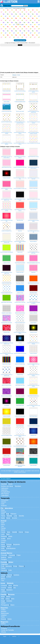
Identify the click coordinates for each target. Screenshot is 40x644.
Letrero (4, 592)
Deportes (4, 608)
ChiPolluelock (11, 548)
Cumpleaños (5, 492)
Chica (7, 599)
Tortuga (9, 544)
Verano (4, 502)
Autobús (16, 575)
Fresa (15, 566)
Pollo (3, 548)
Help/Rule (14, 636)
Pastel (3, 568)
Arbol (3, 514)
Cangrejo (12, 555)
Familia (4, 594)
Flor (2, 508)
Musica (4, 619)
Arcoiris (14, 518)
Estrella (21, 516)
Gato (3, 523)
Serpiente (16, 544)
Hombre (9, 601)
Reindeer (18, 486)
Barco (3, 579)
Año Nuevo (5, 494)
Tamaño (9, 516)
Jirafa (10, 536)
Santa (10, 484)
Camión (10, 575)
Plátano (21, 566)
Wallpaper (7, 8)
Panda (3, 528)
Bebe (3, 597)
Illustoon (2, 8)
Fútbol (3, 610)
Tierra (3, 516)
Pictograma (5, 605)
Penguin (4, 559)
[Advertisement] (20, 60)
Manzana (8, 566)
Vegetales (4, 564)
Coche (3, 575)
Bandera (9, 590)
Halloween (5, 488)
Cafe (10, 570)
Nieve (8, 518)
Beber (11, 562)
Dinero (3, 624)
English (5, 636)
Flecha (16, 585)
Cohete (9, 577)
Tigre (8, 534)
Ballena (4, 557)
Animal (10, 8)
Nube (3, 518)
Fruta (3, 566)
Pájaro (3, 546)
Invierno (4, 506)
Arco (10, 585)
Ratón (3, 542)
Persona (11, 594)
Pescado (4, 555)
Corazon (4, 585)
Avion (3, 577)
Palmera (13, 514)
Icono (3, 583)
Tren (3, 580)
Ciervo (21, 532)
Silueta (3, 632)
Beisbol (4, 611)
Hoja (8, 514)
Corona (4, 588)
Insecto (4, 550)
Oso (2, 526)
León (3, 534)
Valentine (4, 490)
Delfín (10, 557)
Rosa (3, 510)
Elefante (4, 536)
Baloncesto (5, 613)
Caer (3, 504)
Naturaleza (9, 508)
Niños (8, 597)
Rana (3, 544)
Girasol (4, 512)
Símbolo (10, 583)
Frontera (4, 628)
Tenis (3, 617)
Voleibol (4, 615)
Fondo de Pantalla (7, 630)
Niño (3, 599)
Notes (10, 619)
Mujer (3, 601)
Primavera (5, 500)
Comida (4, 562)
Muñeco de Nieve (7, 486)
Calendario (5, 495)
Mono (3, 530)
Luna (15, 516)
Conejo (4, 541)
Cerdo (3, 532)
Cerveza (4, 570)
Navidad (4, 484)
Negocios (4, 622)
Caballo (14, 532)
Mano (12, 605)
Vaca (9, 532)
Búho (9, 546)
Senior (3, 603)
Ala (14, 588)
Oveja (27, 532)
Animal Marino (6, 553)
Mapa (3, 590)
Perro (3, 525)
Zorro (9, 539)
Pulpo (19, 555)
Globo (10, 588)
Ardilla (3, 539)
